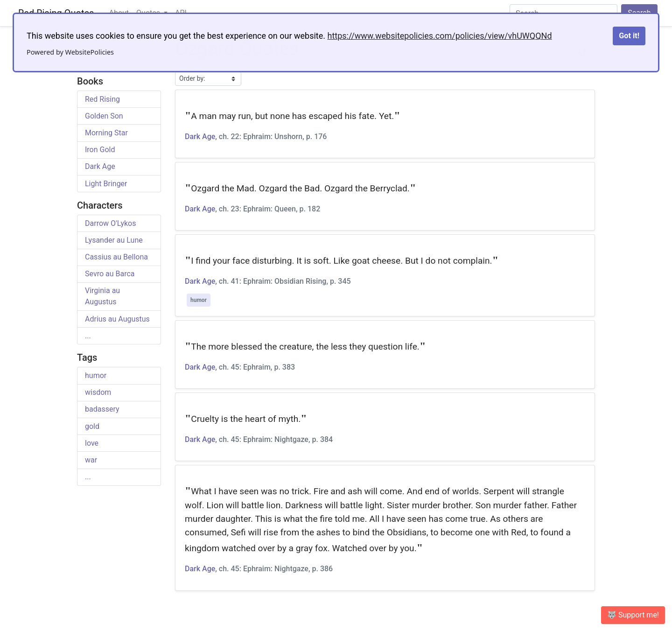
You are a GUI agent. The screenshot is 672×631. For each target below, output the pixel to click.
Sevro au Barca (110, 274)
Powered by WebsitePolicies (70, 52)
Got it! (629, 36)
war (91, 460)
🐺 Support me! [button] (633, 615)
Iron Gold (100, 150)
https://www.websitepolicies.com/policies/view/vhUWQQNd (439, 36)
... (88, 336)
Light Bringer (106, 184)
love (92, 443)
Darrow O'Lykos (110, 223)
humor (96, 375)
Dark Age (100, 166)
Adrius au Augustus (117, 319)
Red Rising (102, 99)
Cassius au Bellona (116, 257)
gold (92, 426)
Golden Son (104, 116)
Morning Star (106, 133)
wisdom (98, 392)
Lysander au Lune (114, 240)
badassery (102, 409)
